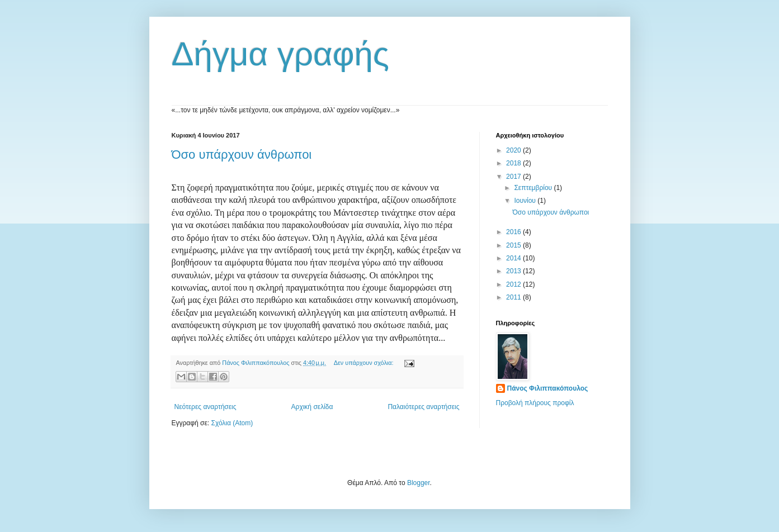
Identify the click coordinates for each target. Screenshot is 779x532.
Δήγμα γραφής (280, 54)
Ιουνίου (526, 201)
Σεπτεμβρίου (534, 188)
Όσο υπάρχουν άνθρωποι (242, 155)
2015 (514, 245)
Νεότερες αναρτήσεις (206, 407)
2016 (514, 232)
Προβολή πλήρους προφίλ (535, 403)
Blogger (419, 483)
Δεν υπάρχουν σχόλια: (365, 363)
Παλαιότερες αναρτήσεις (423, 407)
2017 (514, 177)
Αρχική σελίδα (312, 407)
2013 (514, 271)
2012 (514, 284)
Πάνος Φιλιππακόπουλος (548, 388)
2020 (514, 150)
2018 (514, 163)
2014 (514, 258)
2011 (514, 297)
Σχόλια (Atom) (232, 423)
